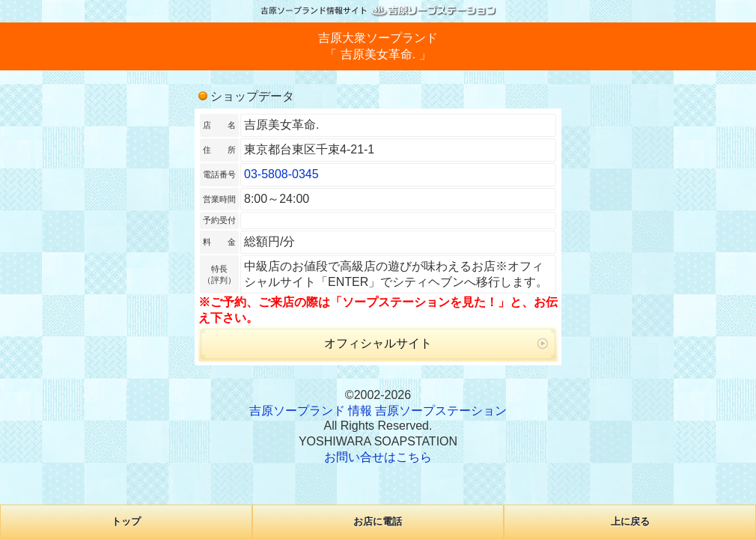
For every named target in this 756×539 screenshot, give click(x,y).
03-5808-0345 (281, 174)
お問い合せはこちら (378, 457)
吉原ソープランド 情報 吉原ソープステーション (378, 411)
